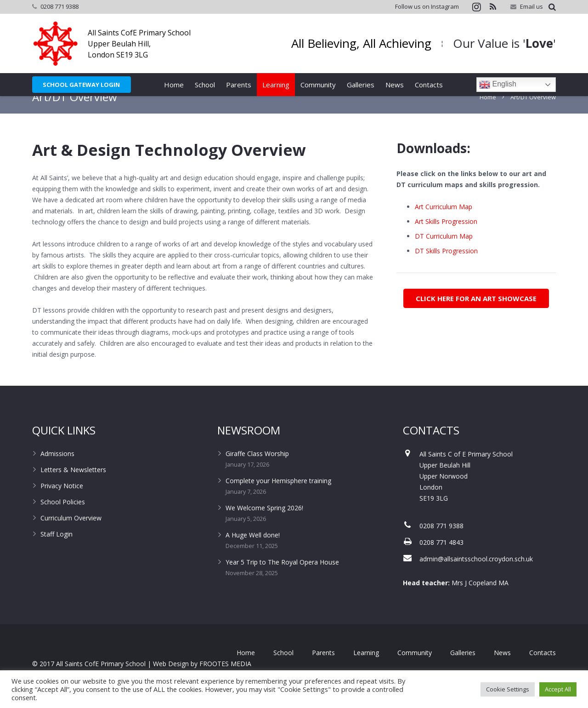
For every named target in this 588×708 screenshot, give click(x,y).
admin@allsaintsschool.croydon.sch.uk (476, 574)
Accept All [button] (558, 689)
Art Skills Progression (446, 237)
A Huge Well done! (253, 551)
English (498, 85)
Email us (531, 6)
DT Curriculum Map (444, 252)
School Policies (63, 517)
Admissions (57, 469)
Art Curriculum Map (444, 222)
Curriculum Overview (71, 534)
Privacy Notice (62, 501)
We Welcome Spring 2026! (264, 523)
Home (488, 113)
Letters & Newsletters (73, 485)
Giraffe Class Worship (257, 469)
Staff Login (57, 550)
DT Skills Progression (446, 266)
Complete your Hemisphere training (278, 496)
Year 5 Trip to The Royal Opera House (282, 578)
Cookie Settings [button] (508, 689)
